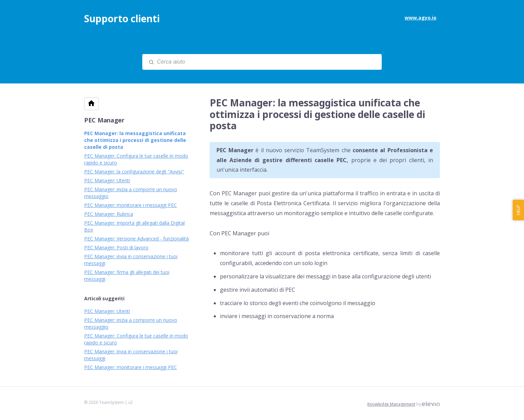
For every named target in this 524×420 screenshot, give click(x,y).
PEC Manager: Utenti (107, 180)
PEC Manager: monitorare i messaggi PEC (130, 205)
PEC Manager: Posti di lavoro (116, 247)
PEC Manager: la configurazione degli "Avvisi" (134, 172)
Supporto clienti (122, 18)
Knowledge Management (391, 404)
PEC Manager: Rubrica (109, 214)
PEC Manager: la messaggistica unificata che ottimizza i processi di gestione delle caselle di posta (135, 140)
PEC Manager (104, 120)
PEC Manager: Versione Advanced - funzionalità (136, 239)
